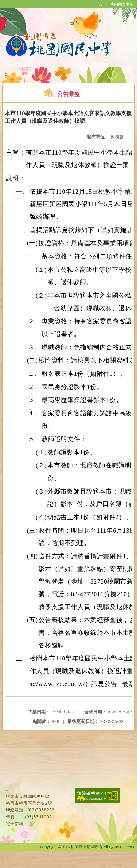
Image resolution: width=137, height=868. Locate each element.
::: (101, 4)
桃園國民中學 (122, 4)
